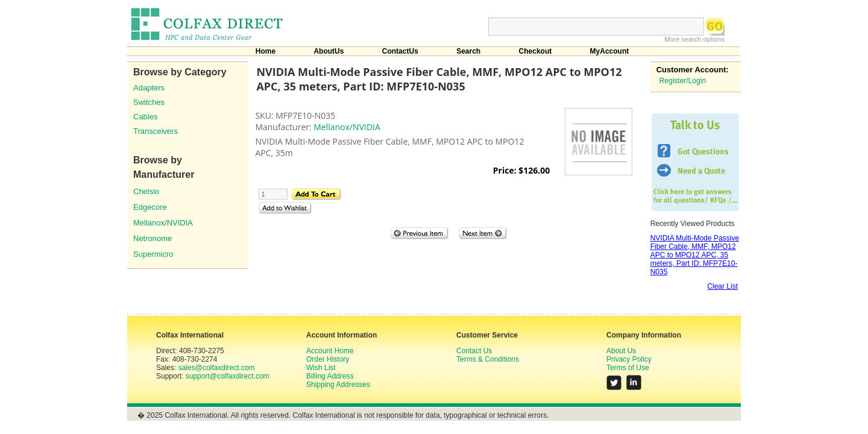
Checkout (536, 51)
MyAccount (610, 51)
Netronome (153, 238)
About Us (621, 351)
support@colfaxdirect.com (228, 376)
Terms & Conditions (488, 359)
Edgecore (150, 207)
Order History (328, 359)
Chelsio (146, 191)
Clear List (722, 286)
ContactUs (400, 51)
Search (468, 51)
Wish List (321, 368)
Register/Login (683, 81)
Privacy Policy (629, 359)
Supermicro (153, 254)
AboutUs (329, 51)
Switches (149, 102)
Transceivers (156, 131)
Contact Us (474, 351)
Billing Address (330, 376)
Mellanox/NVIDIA (163, 223)
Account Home (330, 351)
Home (266, 51)
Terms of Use (628, 368)
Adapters (149, 88)
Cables (145, 117)
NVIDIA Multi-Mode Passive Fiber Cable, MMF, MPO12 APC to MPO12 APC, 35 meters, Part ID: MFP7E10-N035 (695, 255)
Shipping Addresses (338, 385)
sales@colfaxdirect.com (217, 368)
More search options (694, 39)
